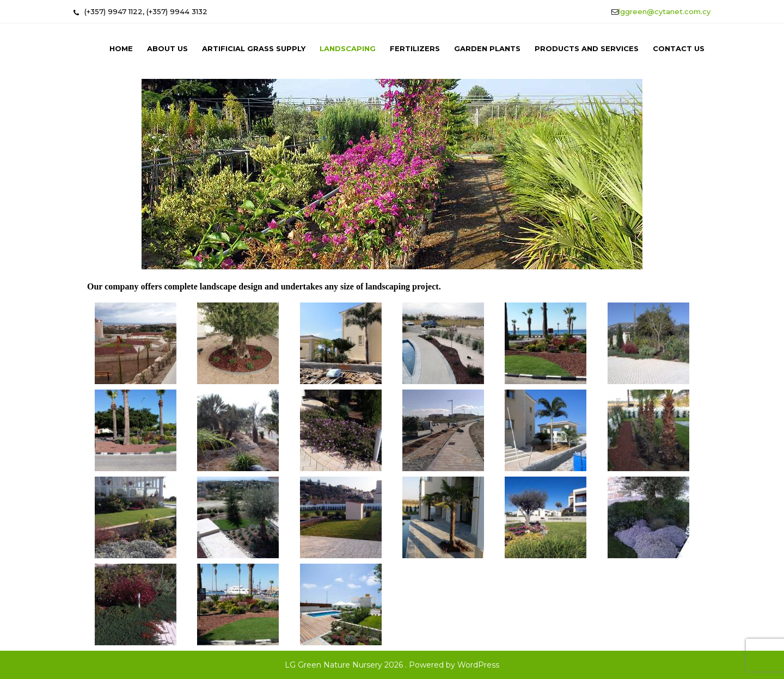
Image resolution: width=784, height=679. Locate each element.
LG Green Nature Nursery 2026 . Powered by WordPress (392, 665)
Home (121, 48)
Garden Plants (487, 48)
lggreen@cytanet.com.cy (664, 11)
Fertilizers (415, 48)
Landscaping (348, 48)
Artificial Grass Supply (254, 48)
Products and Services (587, 48)
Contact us (679, 48)
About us (167, 48)
